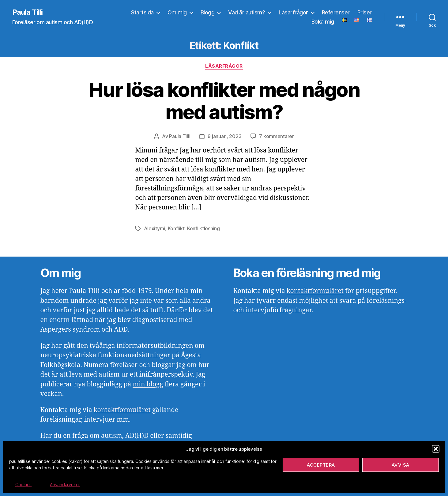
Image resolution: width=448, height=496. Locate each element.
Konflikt (176, 228)
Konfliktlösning (203, 228)
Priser (365, 12)
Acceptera (321, 465)
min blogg (148, 384)
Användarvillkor (65, 485)
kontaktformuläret (122, 410)
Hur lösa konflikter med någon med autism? (224, 101)
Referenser (336, 12)
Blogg (208, 12)
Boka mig (323, 22)
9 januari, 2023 (224, 136)
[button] (436, 449)
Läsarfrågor (293, 12)
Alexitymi (155, 228)
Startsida (142, 12)
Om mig (177, 12)
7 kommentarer (277, 136)
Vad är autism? (247, 12)
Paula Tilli (27, 12)
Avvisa (401, 465)
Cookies (23, 485)
